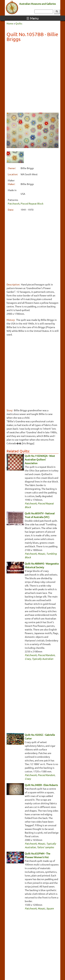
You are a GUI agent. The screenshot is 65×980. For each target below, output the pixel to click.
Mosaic (41, 554)
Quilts (19, 23)
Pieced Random (46, 655)
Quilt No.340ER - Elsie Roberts (41, 785)
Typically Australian (43, 659)
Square (50, 908)
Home (10, 23)
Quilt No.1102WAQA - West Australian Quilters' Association (40, 459)
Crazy (28, 659)
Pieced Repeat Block (32, 203)
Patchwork (14, 203)
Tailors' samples (45, 847)
